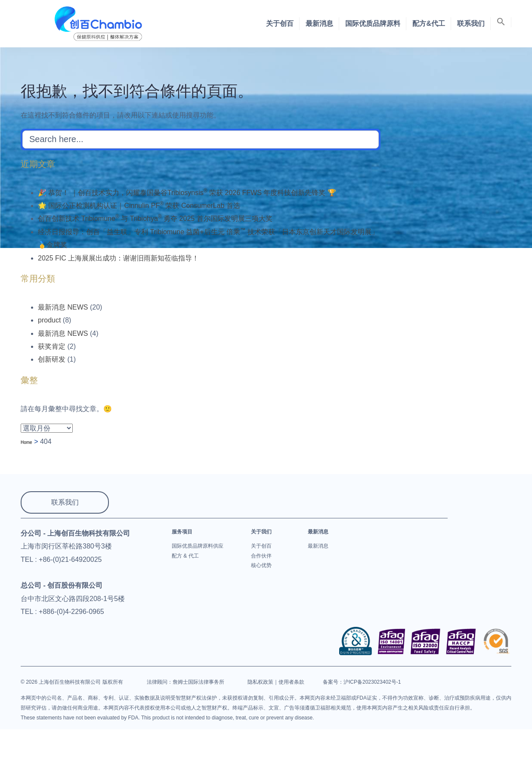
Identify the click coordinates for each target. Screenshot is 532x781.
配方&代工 (429, 23)
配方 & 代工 (185, 556)
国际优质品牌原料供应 (198, 546)
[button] (501, 22)
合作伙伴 (261, 556)
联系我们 (471, 23)
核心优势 (261, 565)
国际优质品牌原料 (373, 23)
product (49, 320)
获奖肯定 (52, 346)
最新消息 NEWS (63, 307)
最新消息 (319, 23)
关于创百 (280, 23)
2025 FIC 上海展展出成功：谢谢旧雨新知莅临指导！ (118, 258)
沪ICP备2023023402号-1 (372, 682)
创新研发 (52, 359)
